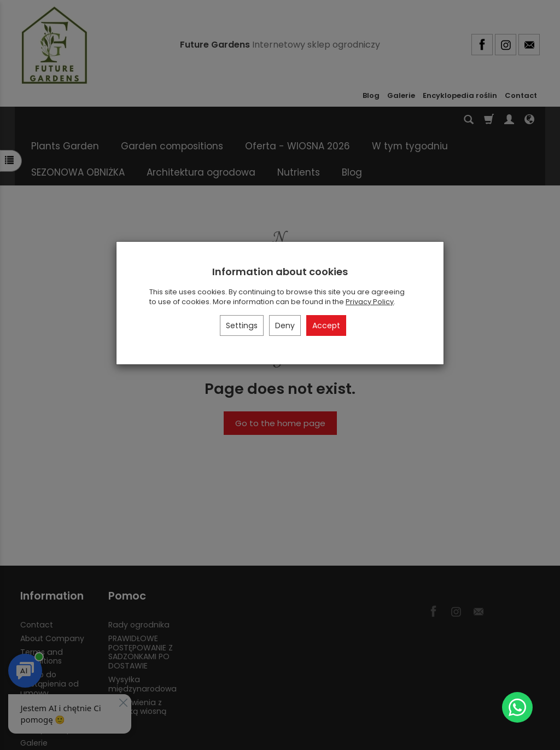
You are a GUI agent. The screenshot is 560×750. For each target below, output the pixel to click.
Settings (242, 325)
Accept (326, 325)
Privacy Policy (370, 302)
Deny (285, 325)
